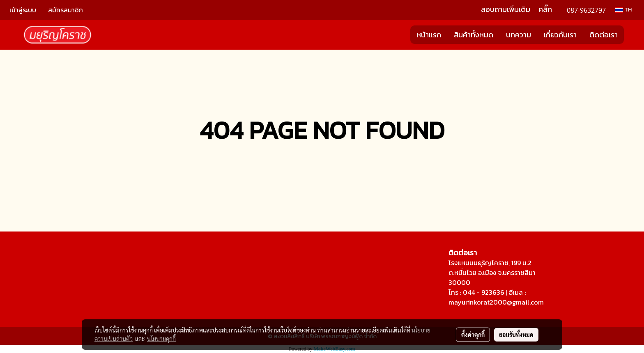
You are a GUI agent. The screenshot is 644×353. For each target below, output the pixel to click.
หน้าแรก (429, 35)
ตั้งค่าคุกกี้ (473, 335)
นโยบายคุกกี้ (161, 339)
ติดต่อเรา (604, 35)
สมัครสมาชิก (66, 10)
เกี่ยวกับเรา (560, 35)
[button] (631, 35)
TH (623, 10)
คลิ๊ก (545, 9)
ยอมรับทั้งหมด (516, 335)
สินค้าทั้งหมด (474, 35)
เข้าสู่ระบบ (23, 10)
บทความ (519, 35)
